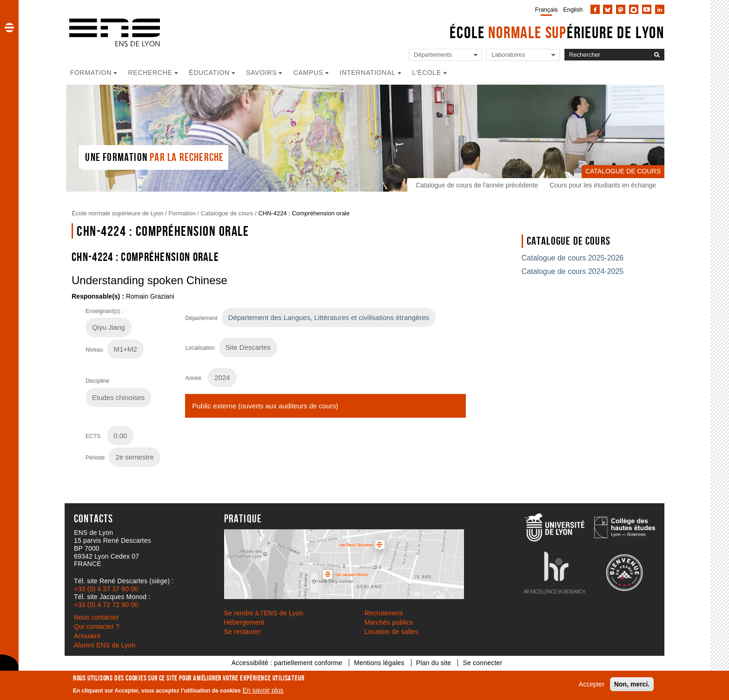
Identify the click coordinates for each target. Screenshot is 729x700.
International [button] (368, 73)
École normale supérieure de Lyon (118, 213)
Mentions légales (379, 663)
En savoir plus (263, 690)
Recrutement (384, 613)
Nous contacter (96, 617)
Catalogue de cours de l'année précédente (477, 185)
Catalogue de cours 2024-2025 (573, 271)
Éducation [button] (209, 73)
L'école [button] (427, 73)
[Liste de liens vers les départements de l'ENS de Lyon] (445, 55)
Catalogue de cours (227, 213)
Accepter (592, 684)
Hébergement (244, 622)
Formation (182, 213)
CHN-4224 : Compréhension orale (304, 213)
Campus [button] (308, 73)
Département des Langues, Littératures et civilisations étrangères (329, 317)
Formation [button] (91, 73)
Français (547, 10)
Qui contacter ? (97, 627)
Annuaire (87, 636)
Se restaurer (242, 632)
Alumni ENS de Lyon (105, 645)
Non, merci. (632, 684)
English (573, 10)
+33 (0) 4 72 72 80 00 (106, 605)
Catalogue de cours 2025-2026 (573, 258)
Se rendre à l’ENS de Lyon (264, 613)
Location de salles (391, 632)
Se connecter (482, 663)
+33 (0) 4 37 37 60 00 (106, 589)
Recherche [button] (150, 73)
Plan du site (434, 663)
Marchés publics (389, 622)
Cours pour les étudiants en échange (603, 185)
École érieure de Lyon (557, 32)
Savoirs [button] (261, 73)
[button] (9, 27)
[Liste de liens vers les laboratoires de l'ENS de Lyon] (523, 55)
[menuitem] (545, 9)
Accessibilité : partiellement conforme (287, 663)
